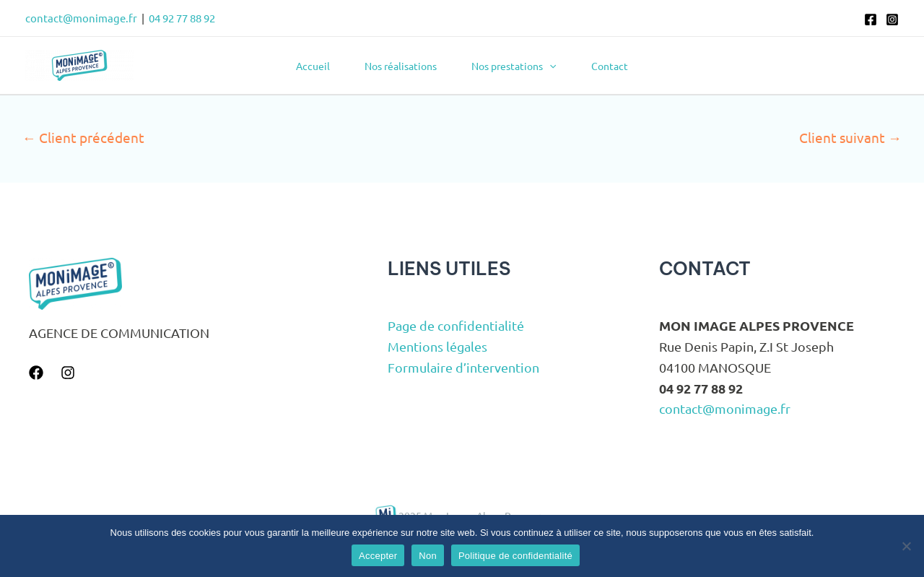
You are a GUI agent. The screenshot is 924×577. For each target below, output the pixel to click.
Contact (610, 66)
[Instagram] (892, 19)
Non (428, 556)
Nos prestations (514, 66)
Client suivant (850, 137)
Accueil (313, 66)
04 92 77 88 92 (182, 18)
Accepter (378, 556)
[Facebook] (871, 19)
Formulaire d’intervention (463, 367)
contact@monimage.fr (81, 18)
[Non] (906, 546)
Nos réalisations (401, 66)
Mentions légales (437, 346)
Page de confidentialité (456, 325)
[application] (549, 66)
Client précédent (83, 137)
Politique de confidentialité (515, 556)
